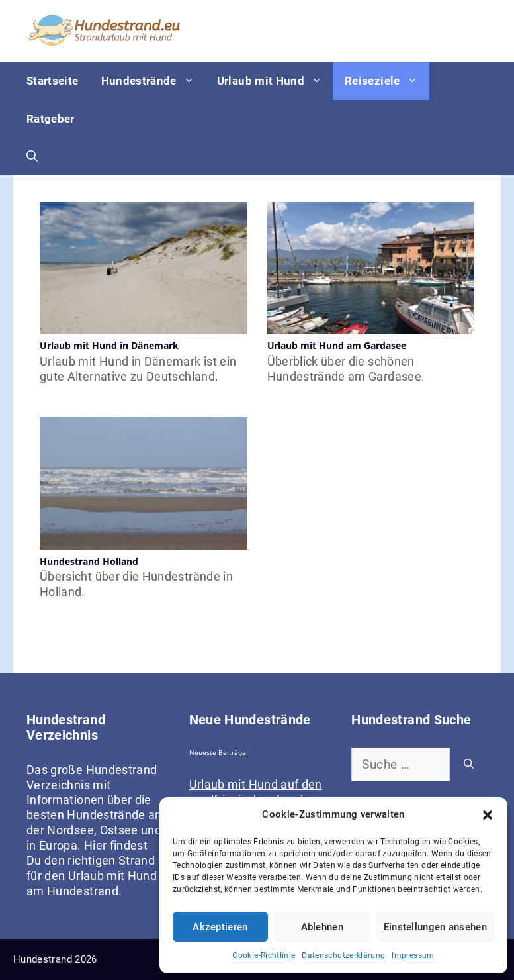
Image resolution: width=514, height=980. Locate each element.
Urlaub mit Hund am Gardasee (337, 345)
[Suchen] (469, 764)
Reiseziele (387, 81)
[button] (488, 815)
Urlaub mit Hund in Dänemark (109, 345)
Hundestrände (153, 81)
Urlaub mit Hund (275, 81)
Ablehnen (322, 927)
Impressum (413, 955)
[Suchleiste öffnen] (32, 157)
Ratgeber (51, 119)
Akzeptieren (220, 927)
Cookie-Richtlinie (264, 955)
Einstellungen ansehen (435, 927)
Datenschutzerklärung (343, 955)
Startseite (53, 81)
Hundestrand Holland (89, 561)
